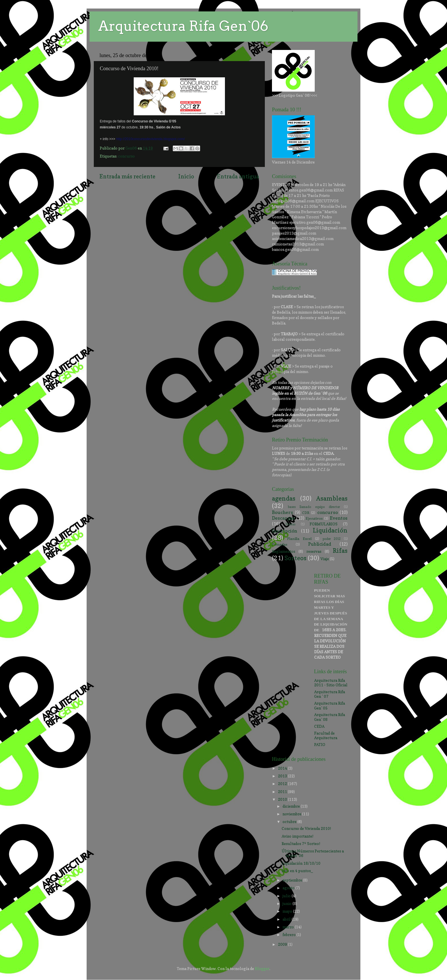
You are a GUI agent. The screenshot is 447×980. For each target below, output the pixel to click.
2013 (283, 776)
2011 (283, 792)
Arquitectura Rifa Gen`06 (183, 26)
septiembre (293, 880)
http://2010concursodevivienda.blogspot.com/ (150, 139)
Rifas (340, 551)
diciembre (292, 806)
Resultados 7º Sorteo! (301, 844)
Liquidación (330, 530)
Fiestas (290, 524)
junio (287, 904)
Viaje (325, 559)
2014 (283, 768)
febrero (289, 935)
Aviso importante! (297, 836)
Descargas (283, 518)
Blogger (262, 969)
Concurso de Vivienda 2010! (306, 828)
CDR (306, 513)
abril (287, 919)
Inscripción (285, 531)
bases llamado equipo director (314, 507)
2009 (283, 944)
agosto (289, 888)
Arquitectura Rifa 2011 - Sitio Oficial (331, 683)
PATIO (320, 745)
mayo (288, 911)
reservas (314, 551)
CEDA (319, 726)
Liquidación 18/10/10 (301, 863)
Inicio (186, 176)
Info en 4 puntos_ (297, 871)
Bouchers (283, 512)
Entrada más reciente (127, 176)
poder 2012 (332, 539)
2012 (283, 784)
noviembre (292, 814)
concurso (126, 156)
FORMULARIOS (324, 524)
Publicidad (320, 544)
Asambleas (332, 498)
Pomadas (280, 544)
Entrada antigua (238, 176)
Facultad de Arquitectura (326, 735)
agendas (284, 498)
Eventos (339, 518)
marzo (289, 927)
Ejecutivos (314, 518)
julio (287, 896)
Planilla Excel (299, 539)
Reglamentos (284, 551)
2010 (283, 799)
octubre (290, 822)
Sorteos (295, 558)
